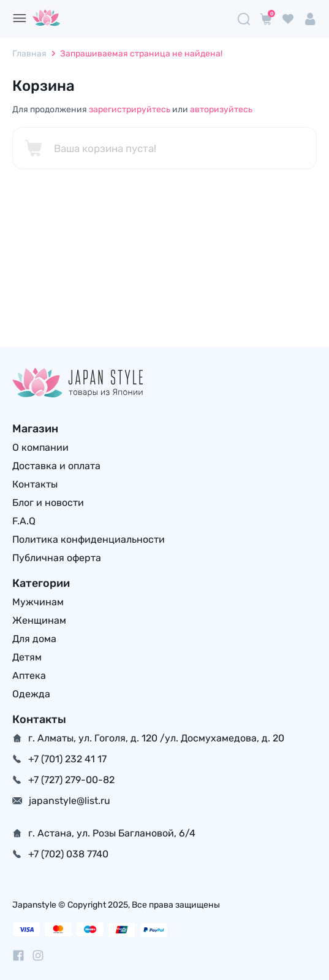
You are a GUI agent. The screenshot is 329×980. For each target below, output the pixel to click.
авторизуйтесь (221, 109)
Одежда (31, 694)
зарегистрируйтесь (130, 109)
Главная (29, 54)
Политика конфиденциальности (89, 539)
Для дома (34, 639)
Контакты (35, 484)
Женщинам (39, 620)
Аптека (29, 676)
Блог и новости (48, 503)
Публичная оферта (57, 558)
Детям (27, 657)
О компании (40, 447)
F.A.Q (24, 521)
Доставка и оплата (56, 466)
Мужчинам (38, 602)
